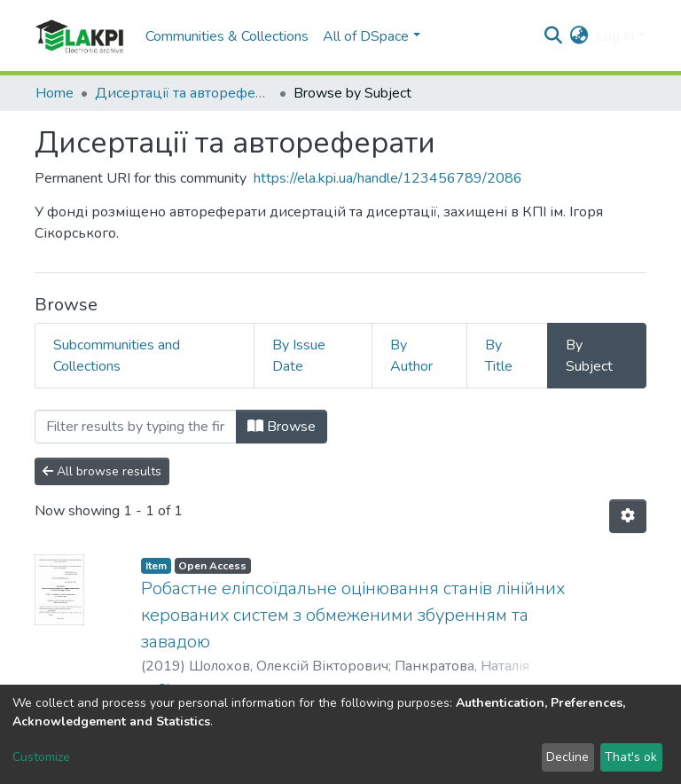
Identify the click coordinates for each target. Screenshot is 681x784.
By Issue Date (299, 356)
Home (55, 93)
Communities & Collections (227, 36)
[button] (579, 36)
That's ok (631, 757)
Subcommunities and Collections (117, 356)
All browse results (102, 471)
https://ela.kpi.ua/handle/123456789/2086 (388, 178)
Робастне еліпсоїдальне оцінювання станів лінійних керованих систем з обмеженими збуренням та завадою (353, 615)
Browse (282, 427)
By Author (411, 356)
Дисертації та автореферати (184, 93)
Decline (567, 757)
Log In (615, 36)
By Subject (589, 356)
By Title (499, 356)
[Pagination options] (628, 516)
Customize (41, 757)
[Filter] (136, 427)
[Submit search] (554, 36)
